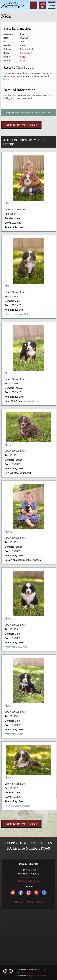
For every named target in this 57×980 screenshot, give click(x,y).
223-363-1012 (44, 112)
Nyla (8, 445)
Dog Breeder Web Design (38, 976)
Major (23, 61)
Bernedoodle (26, 53)
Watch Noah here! (14, 734)
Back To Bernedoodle (21, 125)
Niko (8, 619)
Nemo (9, 203)
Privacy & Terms (35, 902)
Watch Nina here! (33, 401)
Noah (9, 706)
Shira (23, 57)
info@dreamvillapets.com (28, 881)
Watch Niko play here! (16, 647)
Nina (8, 373)
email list (11, 76)
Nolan (9, 286)
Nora (8, 532)
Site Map (18, 902)
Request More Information (18, 112)
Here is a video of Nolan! (18, 314)
